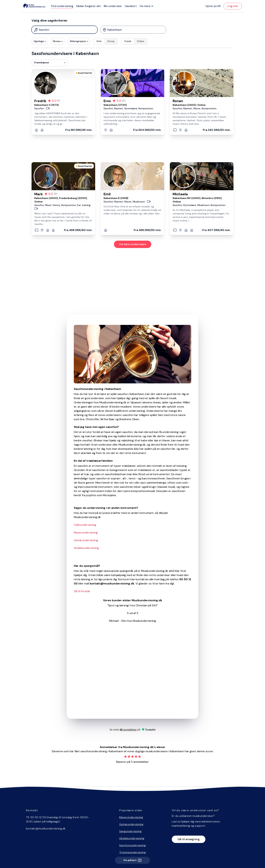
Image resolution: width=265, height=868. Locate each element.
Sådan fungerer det (89, 6)
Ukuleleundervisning (86, 548)
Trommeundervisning (132, 852)
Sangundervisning (130, 831)
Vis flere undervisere (133, 244)
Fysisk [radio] (128, 41)
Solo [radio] (99, 41)
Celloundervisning (85, 525)
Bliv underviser (113, 6)
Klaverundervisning (86, 533)
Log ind (233, 6)
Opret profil (213, 6)
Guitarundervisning (86, 540)
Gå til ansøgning (189, 839)
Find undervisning (62, 6)
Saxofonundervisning (132, 845)
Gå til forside (82, 591)
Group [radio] (111, 41)
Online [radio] (140, 41)
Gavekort (131, 6)
